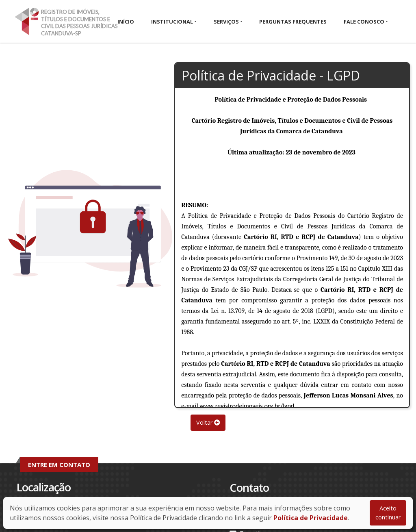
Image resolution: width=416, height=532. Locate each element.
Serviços (226, 22)
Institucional (172, 22)
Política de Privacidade (311, 518)
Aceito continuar (388, 513)
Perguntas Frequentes (293, 22)
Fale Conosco (364, 22)
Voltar (208, 422)
